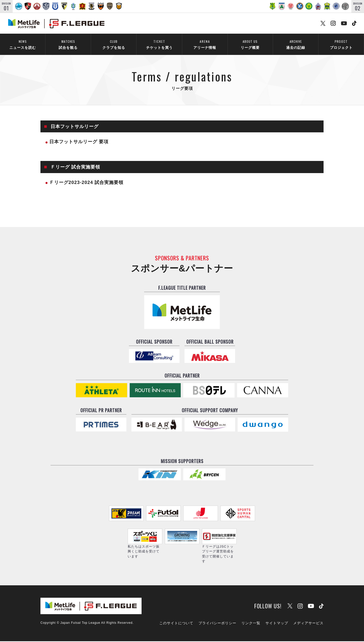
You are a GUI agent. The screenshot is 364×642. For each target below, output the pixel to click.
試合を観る (68, 44)
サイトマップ (277, 624)
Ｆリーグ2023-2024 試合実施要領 (86, 183)
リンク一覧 (251, 624)
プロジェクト (341, 44)
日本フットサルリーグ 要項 (79, 142)
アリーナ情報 (205, 44)
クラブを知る (114, 44)
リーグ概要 (250, 44)
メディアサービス (308, 624)
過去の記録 (296, 44)
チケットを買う (159, 44)
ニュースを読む (23, 44)
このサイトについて (176, 624)
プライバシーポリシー (217, 624)
